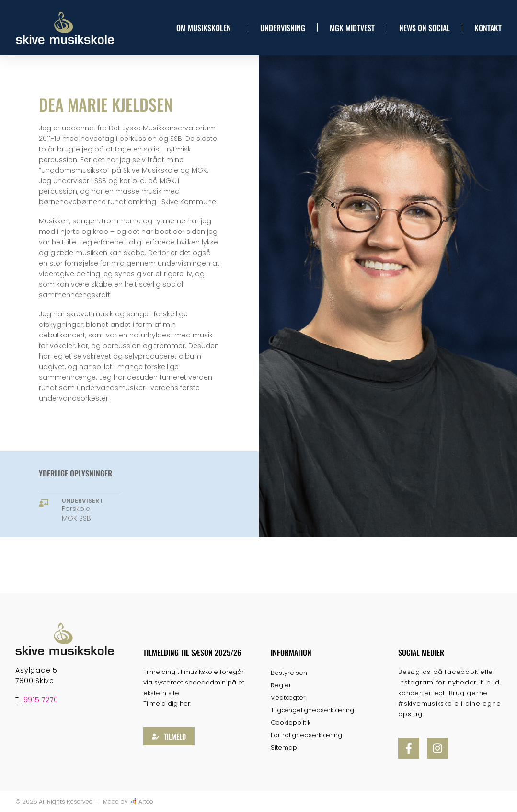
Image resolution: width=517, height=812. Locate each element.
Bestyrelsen (289, 673)
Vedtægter (288, 698)
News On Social (425, 28)
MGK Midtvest (352, 28)
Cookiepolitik (291, 723)
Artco (146, 802)
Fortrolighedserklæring (306, 735)
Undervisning (283, 28)
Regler (281, 685)
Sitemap (284, 748)
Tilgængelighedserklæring (312, 710)
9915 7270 (41, 700)
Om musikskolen (206, 28)
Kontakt (488, 28)
